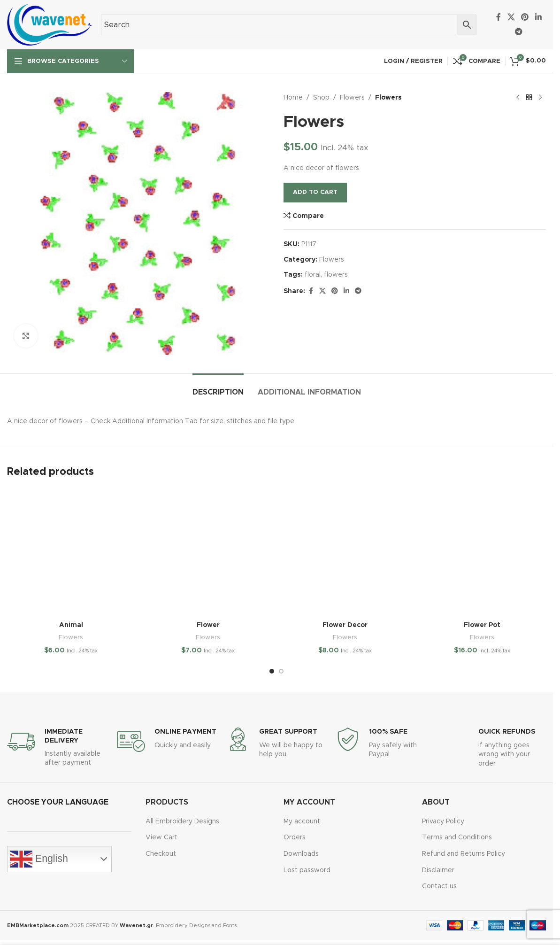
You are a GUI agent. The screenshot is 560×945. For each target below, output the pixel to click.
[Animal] (71, 552)
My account (302, 821)
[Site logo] (49, 24)
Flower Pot (482, 625)
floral (313, 275)
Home (293, 98)
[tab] (218, 388)
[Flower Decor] (345, 552)
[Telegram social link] (519, 32)
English (39, 859)
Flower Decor (345, 625)
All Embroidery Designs (182, 821)
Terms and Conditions (457, 837)
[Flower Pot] (482, 552)
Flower (208, 625)
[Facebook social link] (499, 17)
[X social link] (511, 17)
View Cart (161, 837)
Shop (321, 98)
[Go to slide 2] (281, 671)
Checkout (161, 854)
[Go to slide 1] (272, 671)
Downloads (301, 854)
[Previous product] (518, 98)
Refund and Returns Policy (464, 854)
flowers (336, 275)
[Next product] (540, 98)
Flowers (352, 98)
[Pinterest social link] (525, 17)
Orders (295, 837)
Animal (71, 625)
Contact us (439, 886)
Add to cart (315, 192)
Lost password (307, 870)
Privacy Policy (443, 821)
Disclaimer (438, 870)
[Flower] (208, 552)
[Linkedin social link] (538, 17)
